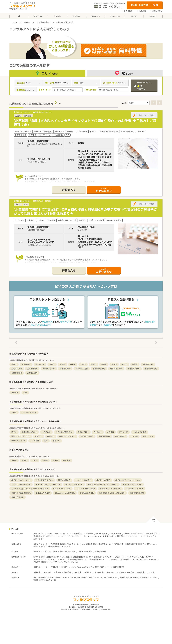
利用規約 (121, 536)
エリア (47, 73)
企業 (25, 393)
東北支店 (47, 572)
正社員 (14, 412)
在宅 (46, 441)
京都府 (24, 460)
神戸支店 (131, 572)
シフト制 (134, 436)
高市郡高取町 (65, 369)
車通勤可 (51, 436)
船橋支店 (68, 572)
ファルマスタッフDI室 (56, 559)
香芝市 (114, 364)
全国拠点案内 (102, 534)
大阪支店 (120, 572)
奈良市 (14, 364)
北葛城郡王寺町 (116, 369)
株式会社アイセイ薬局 (62, 489)
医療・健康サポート (103, 567)
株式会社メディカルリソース (45, 580)
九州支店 (151, 572)
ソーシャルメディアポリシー (69, 536)
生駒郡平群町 (148, 364)
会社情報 (89, 534)
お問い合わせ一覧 (40, 544)
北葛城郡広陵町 (43, 22)
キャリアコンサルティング (81, 567)
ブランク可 (123, 432)
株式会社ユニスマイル (135, 489)
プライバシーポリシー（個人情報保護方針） (141, 534)
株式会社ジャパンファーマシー (48, 484)
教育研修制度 (119, 567)
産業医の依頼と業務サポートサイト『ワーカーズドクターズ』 (94, 577)
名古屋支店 (99, 572)
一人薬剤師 (35, 441)
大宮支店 (57, 572)
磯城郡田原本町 (49, 369)
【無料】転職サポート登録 (145, 5)
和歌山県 (67, 460)
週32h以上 (98, 432)
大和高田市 (26, 364)
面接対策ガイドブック (103, 557)
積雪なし (56, 441)
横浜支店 (88, 572)
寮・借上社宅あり (87, 436)
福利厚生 (64, 567)
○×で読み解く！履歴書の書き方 (46, 557)
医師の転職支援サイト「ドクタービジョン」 (50, 577)
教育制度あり (120, 436)
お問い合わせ (157, 11)
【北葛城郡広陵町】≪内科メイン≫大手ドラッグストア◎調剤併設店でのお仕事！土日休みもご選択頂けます (85, 123)
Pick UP (37, 552)
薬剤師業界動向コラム (99, 559)
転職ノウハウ (146, 557)
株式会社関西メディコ (44, 480)
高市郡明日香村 (82, 369)
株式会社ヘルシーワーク (21, 480)
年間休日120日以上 (29, 432)
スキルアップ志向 (50, 552)
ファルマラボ (132, 557)
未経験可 (110, 432)
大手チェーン (148, 436)
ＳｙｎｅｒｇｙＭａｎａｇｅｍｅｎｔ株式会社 (30, 489)
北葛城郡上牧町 (99, 369)
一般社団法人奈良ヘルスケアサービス (103, 484)
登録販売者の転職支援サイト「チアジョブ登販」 (139, 577)
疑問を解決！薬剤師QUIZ (77, 559)
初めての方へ (39, 534)
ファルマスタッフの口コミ (58, 534)
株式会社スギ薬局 (103, 480)
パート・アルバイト (29, 412)
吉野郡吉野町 (17, 373)
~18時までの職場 (140, 432)
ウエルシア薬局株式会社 (21, 484)
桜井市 (73, 364)
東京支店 (78, 572)
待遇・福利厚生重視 (68, 552)
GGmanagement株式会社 (65, 493)
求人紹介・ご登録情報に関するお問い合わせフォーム (135, 544)
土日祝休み (46, 432)
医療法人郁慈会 (18, 497)
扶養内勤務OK (104, 436)
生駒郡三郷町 (17, 369)
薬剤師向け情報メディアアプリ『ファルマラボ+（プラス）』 (56, 562)
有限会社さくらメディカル (110, 489)
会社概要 (143, 11)
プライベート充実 (85, 552)
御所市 (93, 364)
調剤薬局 (15, 393)
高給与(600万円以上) (67, 436)
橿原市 (62, 364)
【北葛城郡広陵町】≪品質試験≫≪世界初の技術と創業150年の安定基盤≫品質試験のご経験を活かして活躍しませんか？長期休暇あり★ (85, 211)
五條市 (83, 364)
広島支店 (141, 572)
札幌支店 (37, 572)
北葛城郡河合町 (151, 369)
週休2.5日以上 (83, 432)
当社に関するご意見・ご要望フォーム (96, 544)
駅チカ (14, 432)
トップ (14, 22)
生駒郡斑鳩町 (32, 369)
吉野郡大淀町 (32, 373)
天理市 (52, 364)
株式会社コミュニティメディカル (112, 493)
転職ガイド (119, 557)
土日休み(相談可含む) (64, 432)
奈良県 (27, 22)
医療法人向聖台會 (43, 493)
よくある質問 (116, 534)
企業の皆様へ (129, 11)
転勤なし (39, 436)
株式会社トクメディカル (132, 484)
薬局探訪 (114, 559)
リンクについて (134, 536)
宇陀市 (135, 364)
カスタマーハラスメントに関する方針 (99, 536)
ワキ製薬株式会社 (87, 493)
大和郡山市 (40, 364)
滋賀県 (14, 460)
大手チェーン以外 (18, 441)
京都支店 (110, 572)
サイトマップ (148, 536)
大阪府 (35, 460)
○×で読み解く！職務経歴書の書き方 (76, 557)
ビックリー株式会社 (83, 480)
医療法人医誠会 (64, 480)
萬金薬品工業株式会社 (74, 484)
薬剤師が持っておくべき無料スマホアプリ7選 (139, 559)
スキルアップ (39, 559)
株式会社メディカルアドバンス (128, 480)
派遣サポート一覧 (40, 567)
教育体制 (54, 567)
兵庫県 (45, 460)
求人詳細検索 (77, 534)
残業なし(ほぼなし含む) (21, 436)
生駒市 (104, 364)
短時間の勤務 (101, 552)
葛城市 (124, 364)
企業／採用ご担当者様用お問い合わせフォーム (52, 546)
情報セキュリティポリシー (44, 536)
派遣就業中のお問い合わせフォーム (65, 544)
